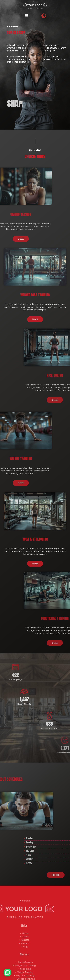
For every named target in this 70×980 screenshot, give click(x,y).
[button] (26, 16)
